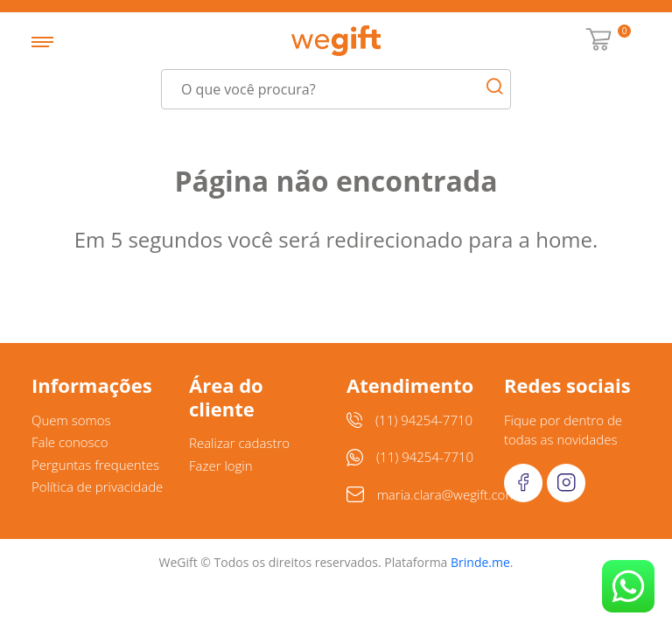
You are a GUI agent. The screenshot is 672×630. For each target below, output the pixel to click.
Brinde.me (480, 562)
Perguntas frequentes (95, 465)
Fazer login (221, 465)
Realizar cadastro (239, 443)
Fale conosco (70, 442)
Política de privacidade (97, 486)
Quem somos (71, 420)
